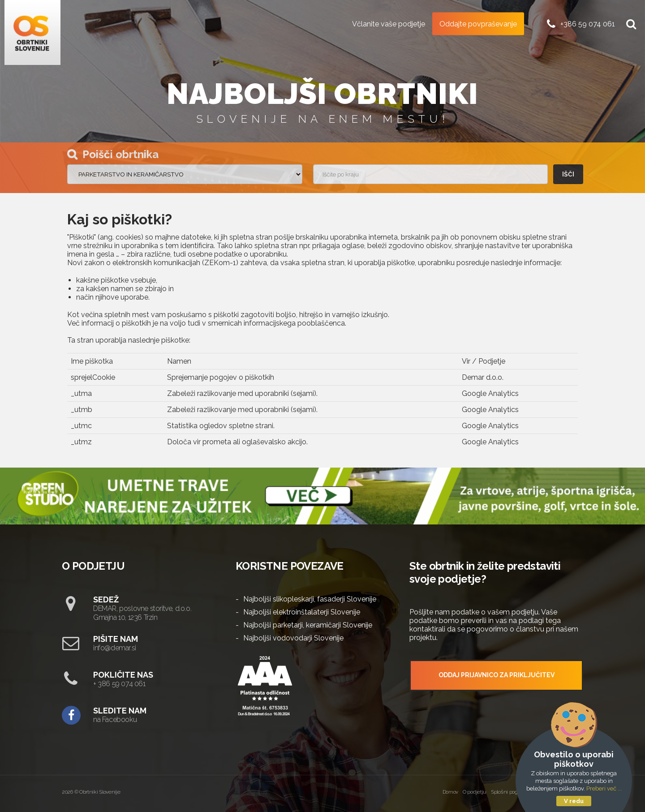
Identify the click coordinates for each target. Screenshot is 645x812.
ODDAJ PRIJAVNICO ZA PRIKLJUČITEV (497, 675)
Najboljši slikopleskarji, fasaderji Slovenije (310, 599)
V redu (574, 801)
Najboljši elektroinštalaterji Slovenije (302, 612)
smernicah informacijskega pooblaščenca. (277, 323)
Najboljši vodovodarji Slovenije (293, 638)
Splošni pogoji (507, 792)
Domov (451, 792)
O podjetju (475, 792)
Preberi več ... (604, 788)
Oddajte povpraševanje (478, 24)
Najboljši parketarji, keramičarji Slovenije (308, 625)
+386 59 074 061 (588, 24)
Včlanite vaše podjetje (389, 24)
